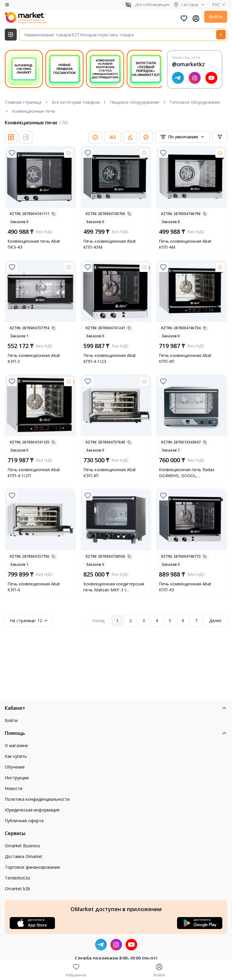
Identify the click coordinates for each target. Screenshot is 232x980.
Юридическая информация (32, 810)
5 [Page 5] (170, 620)
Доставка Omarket (24, 856)
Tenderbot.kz (17, 878)
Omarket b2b (17, 889)
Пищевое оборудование (135, 102)
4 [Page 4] (157, 620)
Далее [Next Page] (215, 620)
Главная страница (23, 102)
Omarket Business (23, 846)
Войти (216, 17)
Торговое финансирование (32, 867)
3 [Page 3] (144, 620)
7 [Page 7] (196, 620)
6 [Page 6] (183, 620)
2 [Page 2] (130, 620)
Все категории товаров (76, 102)
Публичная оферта (24, 821)
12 (29, 621)
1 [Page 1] (117, 620)
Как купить (16, 756)
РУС (220, 5)
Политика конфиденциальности (37, 799)
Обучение (15, 767)
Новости (14, 788)
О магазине (16, 745)
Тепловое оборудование (195, 102)
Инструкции (17, 778)
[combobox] (183, 137)
